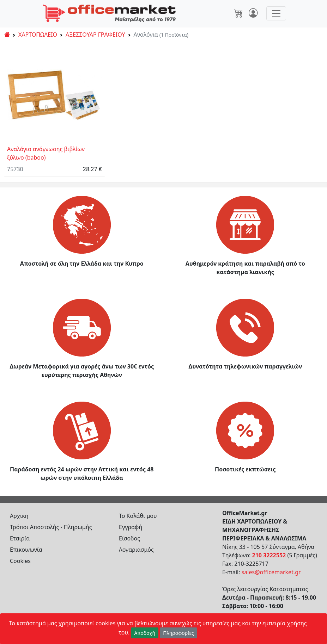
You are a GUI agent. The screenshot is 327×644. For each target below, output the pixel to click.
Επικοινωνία (26, 550)
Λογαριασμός (136, 550)
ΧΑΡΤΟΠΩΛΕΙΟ (38, 35)
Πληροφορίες (178, 633)
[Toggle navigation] (276, 13)
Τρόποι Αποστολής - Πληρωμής (51, 527)
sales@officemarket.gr (271, 572)
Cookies (20, 561)
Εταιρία (20, 538)
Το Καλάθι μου (138, 516)
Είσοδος (129, 538)
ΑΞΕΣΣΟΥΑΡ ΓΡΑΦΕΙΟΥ (95, 35)
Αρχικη (19, 516)
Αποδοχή (145, 633)
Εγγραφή (131, 527)
